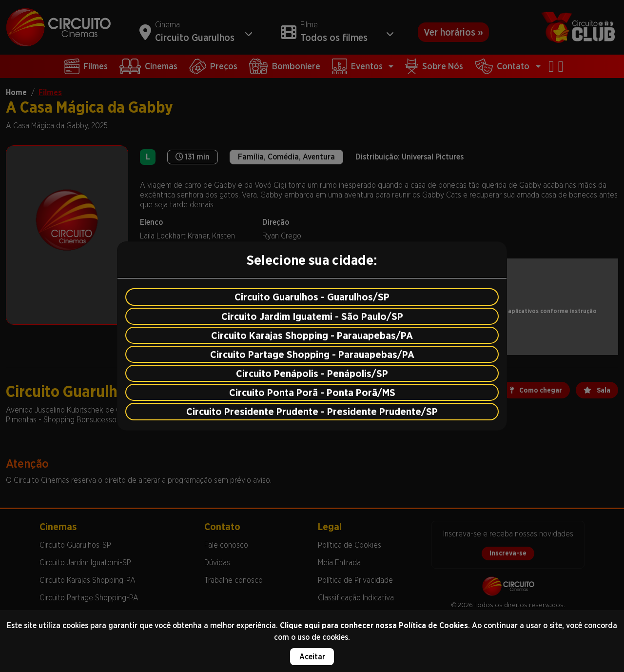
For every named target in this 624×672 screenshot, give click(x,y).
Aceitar (312, 657)
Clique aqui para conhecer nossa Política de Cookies (374, 625)
